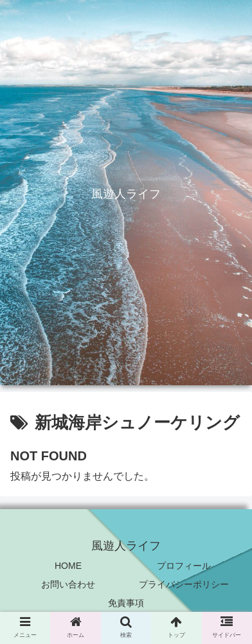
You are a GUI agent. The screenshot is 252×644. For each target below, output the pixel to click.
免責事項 (126, 603)
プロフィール (184, 566)
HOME (68, 566)
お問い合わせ (68, 584)
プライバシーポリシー (184, 584)
